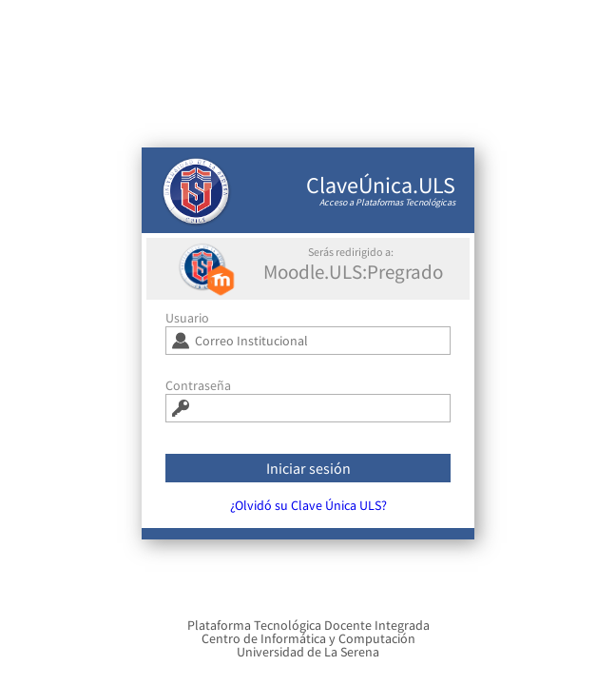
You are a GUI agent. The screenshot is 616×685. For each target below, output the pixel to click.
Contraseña (198, 392)
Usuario (187, 324)
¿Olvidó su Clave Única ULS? (308, 512)
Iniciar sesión (308, 475)
